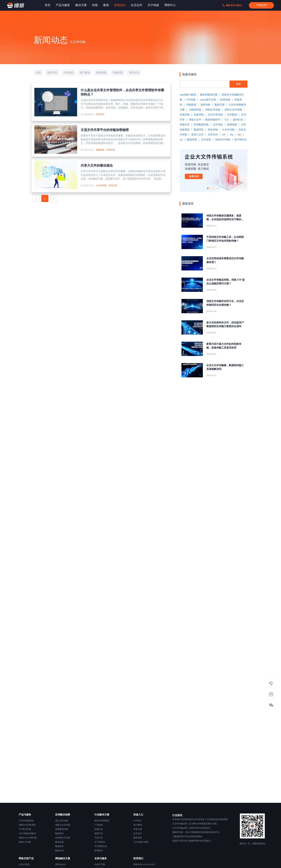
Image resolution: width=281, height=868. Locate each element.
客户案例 (138, 825)
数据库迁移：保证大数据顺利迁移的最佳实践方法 (196, 832)
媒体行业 (238, 120)
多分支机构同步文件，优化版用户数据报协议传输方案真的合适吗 (225, 324)
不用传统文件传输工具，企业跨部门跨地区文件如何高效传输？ (225, 239)
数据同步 (199, 130)
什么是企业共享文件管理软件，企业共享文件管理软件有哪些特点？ (122, 92)
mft (224, 135)
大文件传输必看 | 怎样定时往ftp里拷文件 (191, 828)
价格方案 (138, 829)
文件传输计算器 (141, 842)
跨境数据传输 (201, 125)
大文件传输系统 (26, 821)
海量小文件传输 (63, 825)
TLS (227, 120)
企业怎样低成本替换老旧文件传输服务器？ (225, 260)
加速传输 (199, 115)
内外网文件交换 (63, 838)
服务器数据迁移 (209, 95)
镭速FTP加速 (25, 842)
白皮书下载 (100, 864)
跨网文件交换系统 (27, 825)
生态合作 (138, 833)
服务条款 (138, 838)
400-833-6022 (232, 5)
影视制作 (99, 851)
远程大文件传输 (233, 110)
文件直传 (206, 140)
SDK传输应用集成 (27, 833)
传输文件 (185, 125)
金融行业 (99, 829)
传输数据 (191, 105)
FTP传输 (191, 100)
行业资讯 (177, 815)
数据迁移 (220, 105)
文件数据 (232, 115)
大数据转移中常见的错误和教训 (187, 836)
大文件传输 (101, 185)
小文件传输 (228, 130)
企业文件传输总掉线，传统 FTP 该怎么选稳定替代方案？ (226, 282)
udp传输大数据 (188, 95)
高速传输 (185, 115)
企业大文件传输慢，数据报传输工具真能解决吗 (225, 367)
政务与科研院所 (102, 821)
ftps (239, 135)
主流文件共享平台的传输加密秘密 (105, 130)
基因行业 (99, 833)
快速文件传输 (223, 140)
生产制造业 (100, 842)
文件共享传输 (215, 115)
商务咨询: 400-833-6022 (144, 864)
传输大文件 (195, 120)
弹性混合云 (61, 864)
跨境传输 (225, 100)
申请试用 (261, 5)
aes (181, 140)
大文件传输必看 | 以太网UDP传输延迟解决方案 (194, 824)
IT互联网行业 (101, 846)
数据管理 (192, 140)
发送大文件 (197, 135)
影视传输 (232, 125)
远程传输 (205, 105)
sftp (231, 135)
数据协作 (59, 846)
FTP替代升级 (25, 829)
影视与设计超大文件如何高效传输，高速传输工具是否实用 (224, 346)
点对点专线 (24, 864)
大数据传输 (195, 110)
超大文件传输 (62, 821)
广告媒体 (99, 825)
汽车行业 (99, 838)
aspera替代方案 (208, 100)
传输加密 (100, 150)
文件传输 (218, 125)
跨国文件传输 (213, 110)
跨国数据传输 (62, 829)
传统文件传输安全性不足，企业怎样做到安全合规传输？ (225, 303)
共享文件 (100, 114)
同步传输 (213, 130)
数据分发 (59, 851)
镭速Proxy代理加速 (28, 838)
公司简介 (138, 821)
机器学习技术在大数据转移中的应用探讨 (192, 841)
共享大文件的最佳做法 (97, 166)
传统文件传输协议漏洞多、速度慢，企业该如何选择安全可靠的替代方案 (225, 218)
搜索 (238, 84)
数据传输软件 (213, 120)
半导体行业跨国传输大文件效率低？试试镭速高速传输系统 (200, 819)
